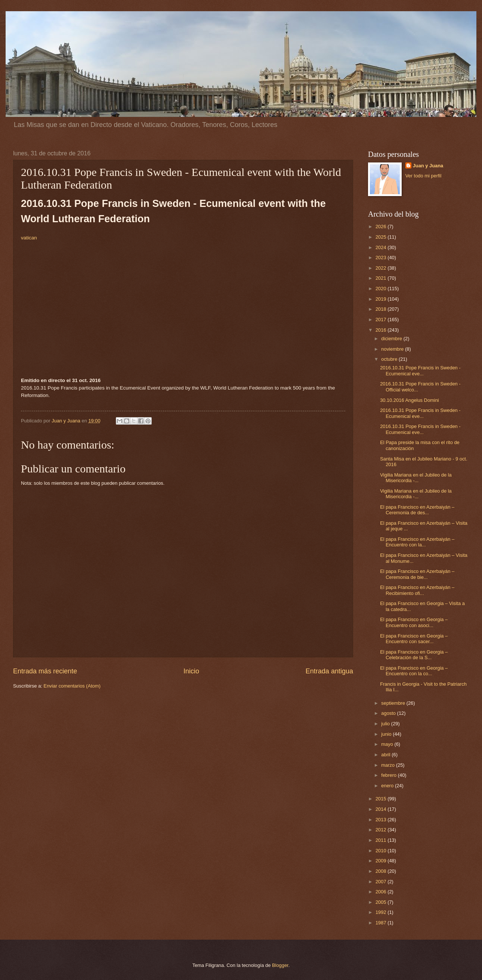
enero (388, 786)
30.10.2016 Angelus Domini (409, 400)
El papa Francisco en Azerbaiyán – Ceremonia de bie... (417, 574)
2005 (381, 902)
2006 (381, 892)
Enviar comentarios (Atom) (72, 686)
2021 (381, 278)
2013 (381, 820)
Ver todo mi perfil (424, 176)
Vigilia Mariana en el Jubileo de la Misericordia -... (416, 478)
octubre (390, 359)
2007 (381, 882)
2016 (381, 330)
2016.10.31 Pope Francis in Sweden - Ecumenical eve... (420, 370)
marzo (388, 765)
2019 (381, 299)
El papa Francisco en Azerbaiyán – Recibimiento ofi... (417, 590)
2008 (381, 871)
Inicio (191, 671)
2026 (381, 227)
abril (386, 755)
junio (387, 734)
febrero (389, 775)
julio (386, 724)
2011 (381, 840)
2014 (381, 809)
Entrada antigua (329, 671)
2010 (381, 851)
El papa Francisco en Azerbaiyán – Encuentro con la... (417, 542)
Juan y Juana (428, 166)
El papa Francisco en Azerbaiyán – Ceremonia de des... (417, 510)
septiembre (394, 703)
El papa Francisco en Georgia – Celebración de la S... (414, 655)
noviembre (393, 349)
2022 (381, 268)
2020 (381, 289)
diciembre (392, 339)
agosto (389, 713)
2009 (381, 861)
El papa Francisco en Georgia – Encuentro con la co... (414, 671)
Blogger (280, 965)
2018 (381, 309)
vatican (29, 238)
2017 (381, 320)
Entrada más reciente (45, 671)
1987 (381, 923)
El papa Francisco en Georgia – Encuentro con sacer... (414, 639)
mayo (388, 744)
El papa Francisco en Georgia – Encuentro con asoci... (414, 622)
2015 (381, 799)
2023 (381, 258)
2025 (381, 237)
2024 (381, 247)
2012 (381, 830)
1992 (381, 912)
